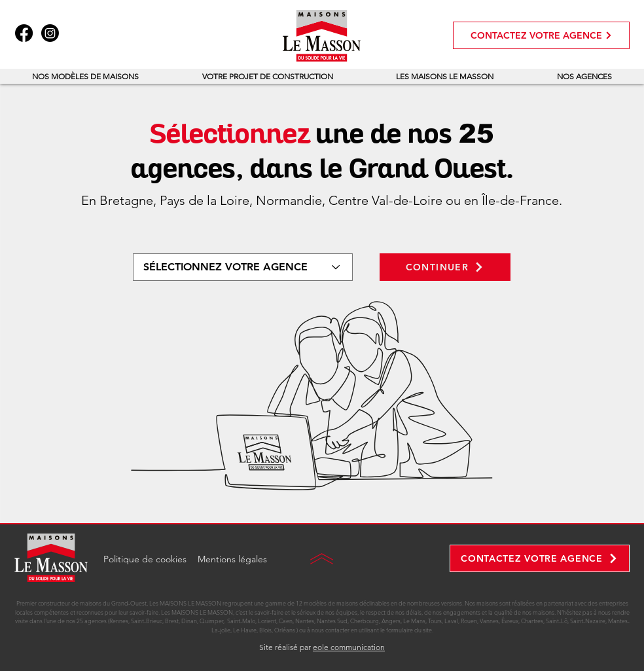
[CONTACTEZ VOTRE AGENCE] (541, 35)
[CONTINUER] (445, 267)
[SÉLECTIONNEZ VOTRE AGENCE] (243, 267)
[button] (86, 76)
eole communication (349, 647)
